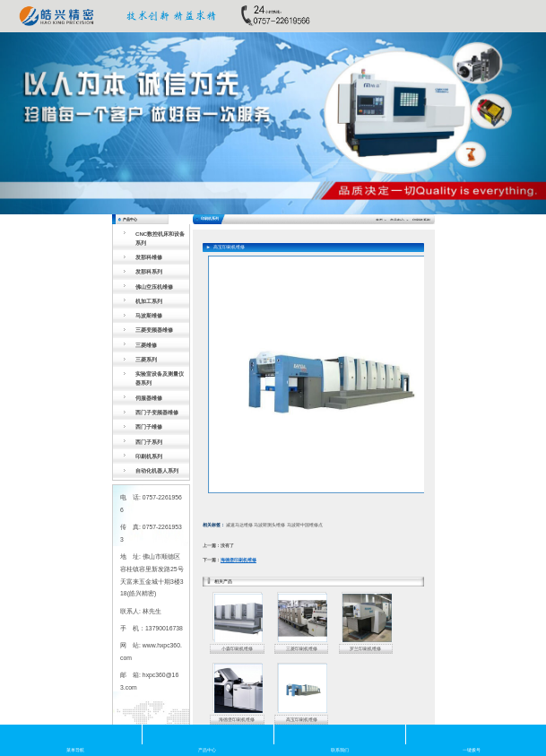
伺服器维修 (149, 398)
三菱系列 (146, 359)
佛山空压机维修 (154, 287)
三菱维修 (146, 345)
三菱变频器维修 (154, 330)
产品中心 (397, 221)
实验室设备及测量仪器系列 (160, 378)
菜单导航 (75, 734)
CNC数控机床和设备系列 (160, 238)
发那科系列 (149, 271)
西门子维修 (149, 426)
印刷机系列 (149, 456)
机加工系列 (149, 301)
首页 (379, 221)
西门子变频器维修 (157, 412)
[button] (41, 123)
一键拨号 (472, 734)
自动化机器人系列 (157, 470)
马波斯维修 (149, 315)
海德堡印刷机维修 (238, 560)
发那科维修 (149, 257)
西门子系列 (149, 442)
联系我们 (340, 734)
